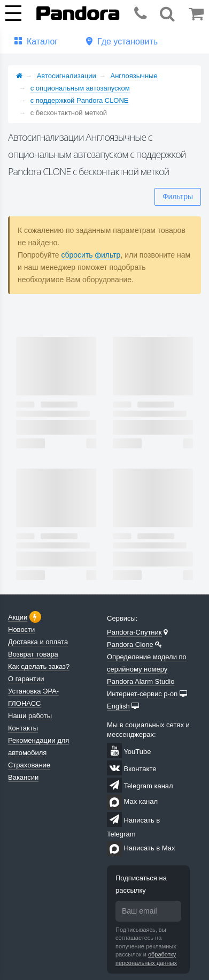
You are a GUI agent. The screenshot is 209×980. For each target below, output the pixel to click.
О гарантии (26, 679)
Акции (18, 617)
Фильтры (178, 197)
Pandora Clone (130, 644)
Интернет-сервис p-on (142, 694)
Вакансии (23, 777)
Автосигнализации (67, 76)
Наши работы (30, 716)
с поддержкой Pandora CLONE (80, 100)
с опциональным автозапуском (80, 88)
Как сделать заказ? (39, 666)
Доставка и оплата (38, 642)
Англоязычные (134, 76)
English (118, 706)
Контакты (23, 728)
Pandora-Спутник (134, 632)
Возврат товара (33, 654)
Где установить (127, 42)
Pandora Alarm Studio (141, 681)
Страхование (29, 765)
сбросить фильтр (91, 255)
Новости (21, 630)
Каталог (42, 42)
